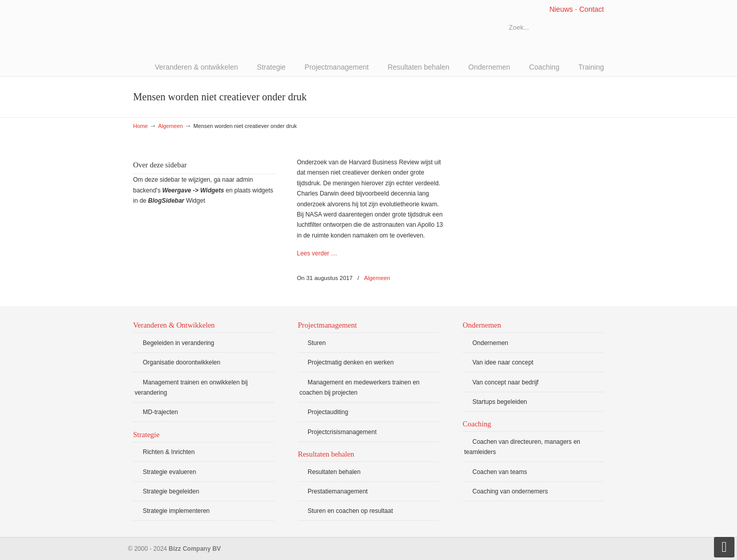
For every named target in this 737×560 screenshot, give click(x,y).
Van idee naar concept (503, 362)
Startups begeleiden (500, 402)
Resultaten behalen (334, 472)
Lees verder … (317, 253)
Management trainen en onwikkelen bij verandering (191, 387)
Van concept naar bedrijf (505, 382)
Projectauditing (328, 412)
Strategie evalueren (169, 472)
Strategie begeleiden (171, 491)
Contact (592, 9)
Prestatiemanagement (338, 491)
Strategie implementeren (176, 511)
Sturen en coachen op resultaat (350, 511)
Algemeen (171, 126)
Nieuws (561, 9)
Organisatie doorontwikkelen (181, 362)
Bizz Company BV (210, 28)
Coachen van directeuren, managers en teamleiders (522, 447)
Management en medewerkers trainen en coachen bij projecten (360, 387)
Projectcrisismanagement (342, 432)
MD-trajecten (160, 412)
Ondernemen (490, 343)
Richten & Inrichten (169, 452)
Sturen (317, 343)
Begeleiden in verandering (178, 343)
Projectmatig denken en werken (351, 362)
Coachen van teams (500, 472)
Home (140, 126)
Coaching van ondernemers (510, 491)
